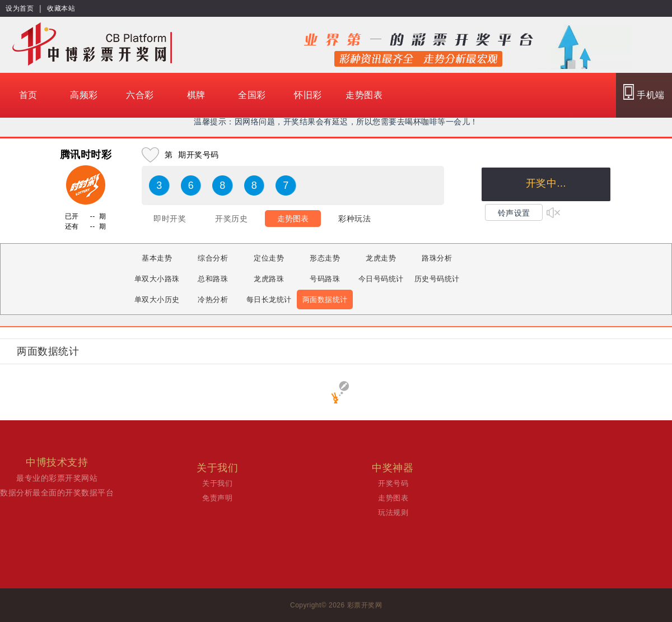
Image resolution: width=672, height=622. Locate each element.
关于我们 (217, 483)
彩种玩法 (354, 219)
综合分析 (213, 258)
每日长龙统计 (269, 300)
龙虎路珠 (269, 279)
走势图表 (364, 95)
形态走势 (325, 258)
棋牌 (196, 95)
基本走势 (157, 258)
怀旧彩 (308, 95)
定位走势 (269, 258)
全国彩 (252, 95)
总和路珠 (213, 279)
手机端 (644, 92)
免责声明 (217, 498)
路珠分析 (437, 258)
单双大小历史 (157, 300)
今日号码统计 (381, 279)
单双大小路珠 (157, 279)
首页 (28, 95)
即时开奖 (170, 219)
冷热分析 (213, 300)
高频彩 (84, 95)
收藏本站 (61, 8)
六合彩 (140, 95)
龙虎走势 (381, 258)
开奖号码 (393, 483)
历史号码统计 (437, 279)
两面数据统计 (325, 300)
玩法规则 (393, 512)
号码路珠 (325, 279)
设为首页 (20, 8)
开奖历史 (231, 219)
